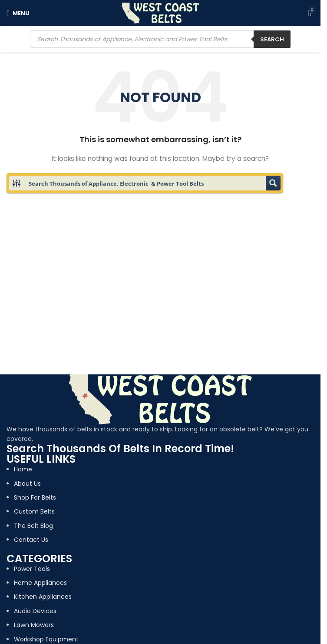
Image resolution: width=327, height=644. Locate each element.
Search (272, 39)
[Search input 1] (145, 183)
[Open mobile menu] (18, 13)
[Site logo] (160, 13)
